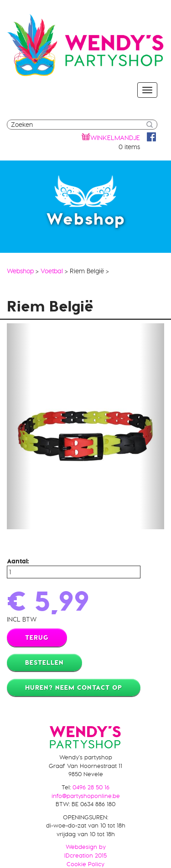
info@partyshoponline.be (86, 796)
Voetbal (52, 271)
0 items (129, 147)
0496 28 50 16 (91, 787)
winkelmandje (115, 138)
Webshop (20, 271)
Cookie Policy (85, 864)
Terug (37, 637)
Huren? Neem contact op (74, 687)
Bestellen (44, 662)
